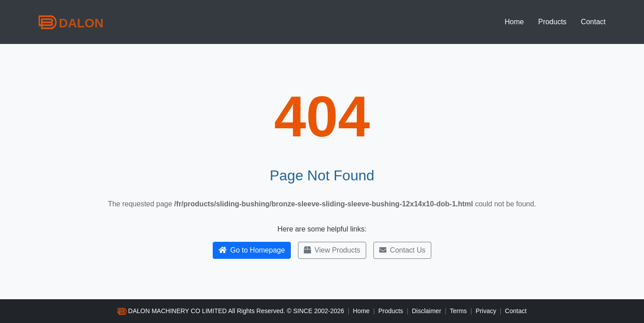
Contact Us (402, 250)
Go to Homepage (252, 250)
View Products (332, 250)
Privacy (486, 311)
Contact (593, 22)
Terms (458, 311)
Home (515, 22)
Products (552, 22)
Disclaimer (427, 311)
